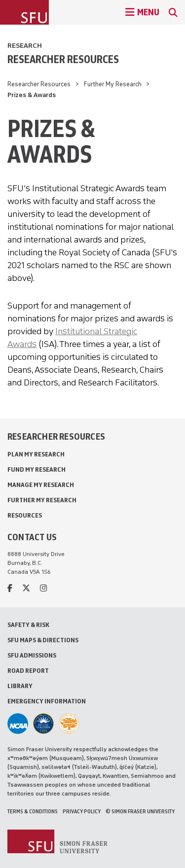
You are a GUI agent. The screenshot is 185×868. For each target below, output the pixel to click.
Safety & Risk (28, 625)
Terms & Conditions (33, 811)
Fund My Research (37, 469)
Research (25, 46)
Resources (25, 515)
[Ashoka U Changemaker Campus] (69, 724)
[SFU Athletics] (18, 724)
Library (20, 686)
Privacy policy (82, 811)
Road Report (28, 671)
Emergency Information (47, 701)
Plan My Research (36, 454)
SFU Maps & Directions (43, 640)
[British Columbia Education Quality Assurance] (43, 724)
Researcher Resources (63, 59)
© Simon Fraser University (140, 811)
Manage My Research (41, 485)
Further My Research (113, 84)
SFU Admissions (32, 655)
